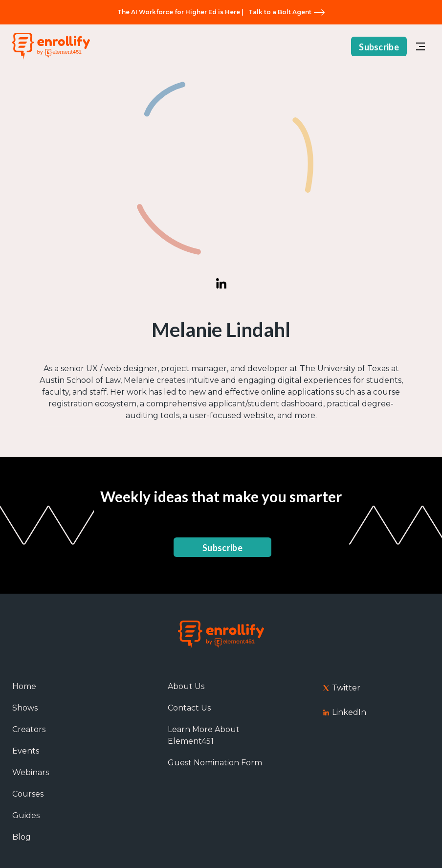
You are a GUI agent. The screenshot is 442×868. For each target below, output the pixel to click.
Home (24, 686)
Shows (25, 708)
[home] (51, 44)
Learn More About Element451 (204, 735)
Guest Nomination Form (215, 763)
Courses (28, 794)
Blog (22, 837)
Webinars (31, 772)
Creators (29, 729)
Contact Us (189, 708)
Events (26, 751)
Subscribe (379, 45)
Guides (26, 815)
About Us (186, 686)
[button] (420, 44)
